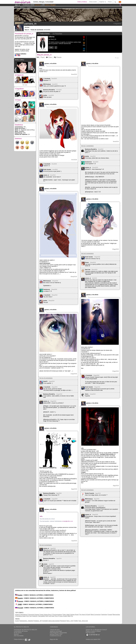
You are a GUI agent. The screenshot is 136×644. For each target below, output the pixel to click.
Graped (110, 615)
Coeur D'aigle (63, 616)
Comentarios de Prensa (21, 631)
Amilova (17, 615)
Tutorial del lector (55, 630)
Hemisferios (24, 615)
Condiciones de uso (56, 636)
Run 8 (57, 616)
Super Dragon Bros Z (46, 615)
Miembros (22, 7)
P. (116, 58)
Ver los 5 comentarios (87, 490)
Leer (51, 47)
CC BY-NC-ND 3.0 (93, 635)
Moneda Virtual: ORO (56, 634)
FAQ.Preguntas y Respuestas (58, 633)
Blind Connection (96, 615)
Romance (63, 621)
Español (19, 598)
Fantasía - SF (38, 621)
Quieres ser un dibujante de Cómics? (96, 630)
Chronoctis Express (34, 615)
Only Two (29, 616)
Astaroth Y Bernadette (39, 616)
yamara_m (30, 7)
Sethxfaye (104, 615)
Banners (16, 634)
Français (19, 601)
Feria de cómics (90, 633)
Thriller (76, 621)
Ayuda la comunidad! (56, 631)
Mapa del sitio (54, 639)
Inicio (16, 7)
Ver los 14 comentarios (46, 378)
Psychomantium (57, 615)
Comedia (45, 621)
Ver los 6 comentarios (87, 253)
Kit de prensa (18, 633)
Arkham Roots (74, 615)
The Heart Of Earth (85, 615)
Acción (17, 621)
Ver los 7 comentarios (87, 146)
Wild (69, 616)
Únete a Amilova (82, 2)
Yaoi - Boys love (83, 621)
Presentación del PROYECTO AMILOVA (26, 630)
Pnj (72, 616)
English (19, 595)
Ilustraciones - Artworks (26, 621)
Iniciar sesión (93, 2)
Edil (47, 616)
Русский (19, 608)
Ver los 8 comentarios (46, 545)
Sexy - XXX (70, 621)
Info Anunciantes (19, 636)
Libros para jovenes (54, 621)
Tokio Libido (66, 615)
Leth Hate (51, 616)
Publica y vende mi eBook (93, 631)
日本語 (18, 604)
